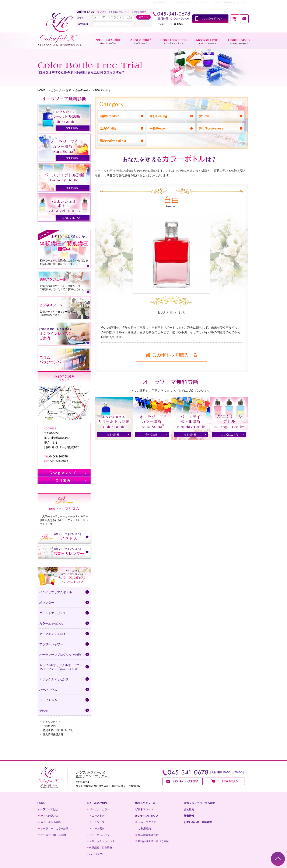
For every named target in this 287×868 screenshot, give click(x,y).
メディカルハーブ (99, 835)
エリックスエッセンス (102, 841)
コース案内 (98, 816)
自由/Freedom (83, 90)
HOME (41, 90)
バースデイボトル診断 (53, 835)
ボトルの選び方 (49, 816)
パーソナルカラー (99, 809)
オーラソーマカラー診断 (55, 829)
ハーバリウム (97, 854)
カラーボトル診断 (61, 90)
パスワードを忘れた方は (112, 12)
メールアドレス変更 (137, 12)
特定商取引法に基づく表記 (58, 730)
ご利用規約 (49, 726)
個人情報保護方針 (53, 734)
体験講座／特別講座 (101, 848)
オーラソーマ (97, 822)
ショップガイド (52, 722)
